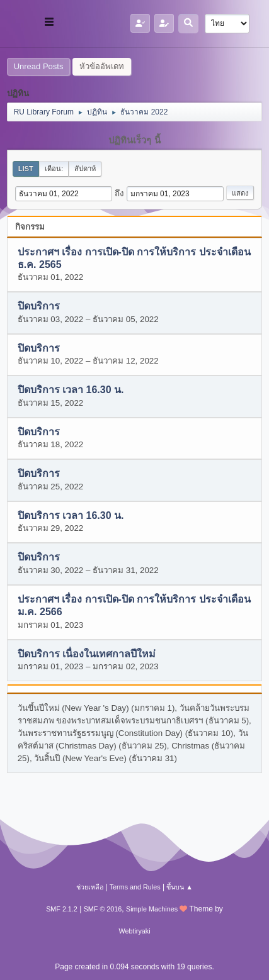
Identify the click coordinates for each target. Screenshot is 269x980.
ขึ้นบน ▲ (180, 887)
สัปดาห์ (85, 169)
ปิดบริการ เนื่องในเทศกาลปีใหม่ (87, 654)
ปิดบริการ (39, 307)
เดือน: (54, 169)
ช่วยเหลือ (90, 887)
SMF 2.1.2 (62, 909)
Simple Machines (152, 909)
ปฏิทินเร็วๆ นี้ (134, 140)
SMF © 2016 (103, 909)
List (26, 169)
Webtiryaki (134, 931)
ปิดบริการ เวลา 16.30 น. (71, 390)
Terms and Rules (135, 887)
